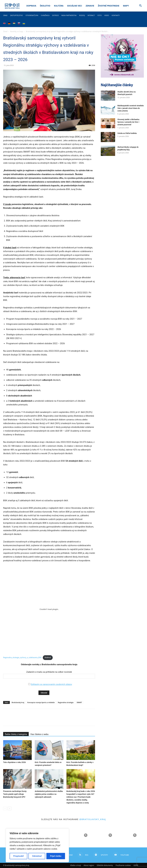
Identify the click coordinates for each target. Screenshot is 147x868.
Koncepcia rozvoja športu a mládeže (41, 702)
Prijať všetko (56, 856)
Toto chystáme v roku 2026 (14, 762)
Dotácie (55, 15)
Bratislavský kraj (18, 702)
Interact (91, 15)
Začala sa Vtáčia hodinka (127, 133)
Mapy (126, 6)
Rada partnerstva (69, 15)
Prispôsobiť (19, 856)
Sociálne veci (75, 6)
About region (89, 865)
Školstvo (45, 6)
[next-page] (10, 808)
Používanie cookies (123, 865)
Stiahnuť (48, 658)
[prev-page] (5, 808)
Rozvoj (82, 15)
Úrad (5, 15)
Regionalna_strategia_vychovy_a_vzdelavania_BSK (22, 658)
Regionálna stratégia (66, 702)
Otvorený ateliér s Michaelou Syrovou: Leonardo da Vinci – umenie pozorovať (129, 122)
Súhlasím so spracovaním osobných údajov (51, 684)
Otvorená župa (32, 15)
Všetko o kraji (75, 865)
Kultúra (59, 6)
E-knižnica (45, 15)
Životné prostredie (109, 6)
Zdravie (90, 6)
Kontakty (116, 15)
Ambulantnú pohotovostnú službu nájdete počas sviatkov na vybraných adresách (49, 794)
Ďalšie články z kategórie (16, 734)
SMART (79, 702)
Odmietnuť (37, 856)
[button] (140, 6)
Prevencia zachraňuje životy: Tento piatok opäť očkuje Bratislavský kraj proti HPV (15, 794)
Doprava (31, 6)
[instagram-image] (86, 835)
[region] (37, 845)
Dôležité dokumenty (105, 865)
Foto (100, 15)
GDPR (136, 865)
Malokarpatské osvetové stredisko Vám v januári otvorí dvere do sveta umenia (131, 108)
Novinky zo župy (17, 31)
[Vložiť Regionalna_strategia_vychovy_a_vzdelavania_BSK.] (49, 609)
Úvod (5, 31)
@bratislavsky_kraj (93, 819)
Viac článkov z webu (39, 734)
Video (107, 15)
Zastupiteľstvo (17, 15)
